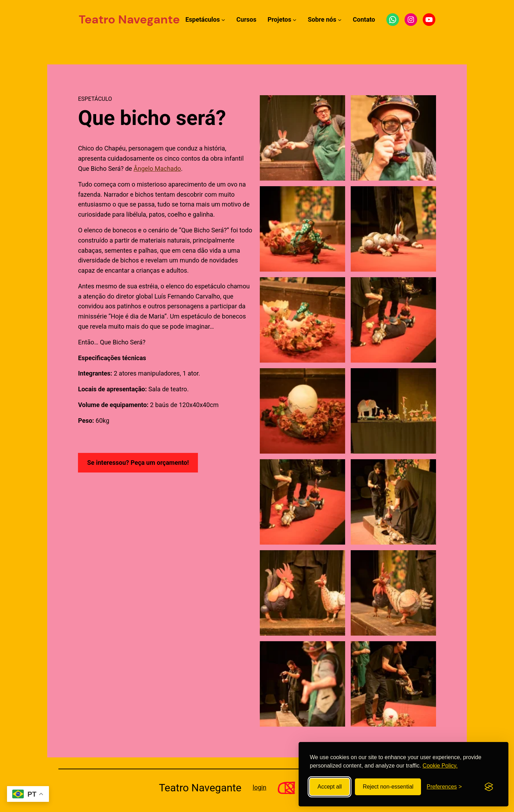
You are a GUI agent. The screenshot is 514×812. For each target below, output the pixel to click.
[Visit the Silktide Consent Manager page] (489, 787)
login (260, 787)
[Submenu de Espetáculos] (223, 20)
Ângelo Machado (157, 169)
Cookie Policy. (440, 766)
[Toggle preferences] (444, 787)
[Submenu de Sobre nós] (340, 20)
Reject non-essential (388, 787)
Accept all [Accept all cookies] (330, 787)
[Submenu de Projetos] (295, 20)
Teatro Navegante (129, 19)
